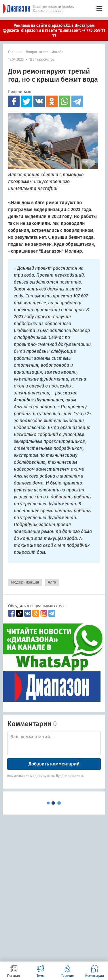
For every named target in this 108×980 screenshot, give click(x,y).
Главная (15, 52)
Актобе (58, 52)
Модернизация (25, 582)
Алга (52, 582)
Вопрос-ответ (37, 52)
